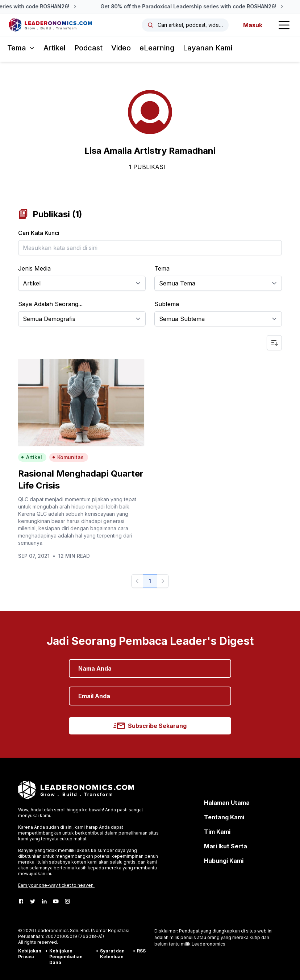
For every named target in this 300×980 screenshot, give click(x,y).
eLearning (157, 48)
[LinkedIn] (44, 901)
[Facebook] (21, 901)
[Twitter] (33, 901)
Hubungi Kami (224, 861)
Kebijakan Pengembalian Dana (66, 957)
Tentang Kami (224, 817)
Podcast (88, 48)
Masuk (253, 25)
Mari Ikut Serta (226, 846)
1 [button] (150, 581)
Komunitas (68, 457)
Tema (162, 268)
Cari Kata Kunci (39, 233)
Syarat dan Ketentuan (112, 954)
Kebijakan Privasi (30, 954)
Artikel (55, 48)
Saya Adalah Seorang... (50, 304)
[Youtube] (56, 901)
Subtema (167, 304)
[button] (137, 581)
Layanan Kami (208, 48)
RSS (141, 951)
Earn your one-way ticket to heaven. (56, 885)
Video (121, 48)
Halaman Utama (227, 803)
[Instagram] (67, 901)
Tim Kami (217, 832)
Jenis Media (34, 268)
